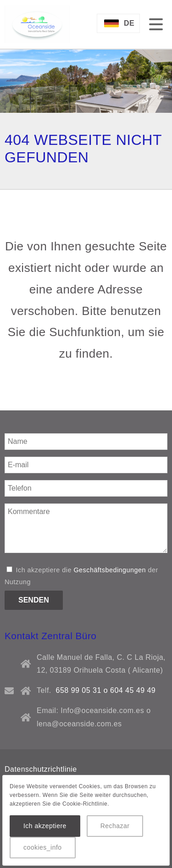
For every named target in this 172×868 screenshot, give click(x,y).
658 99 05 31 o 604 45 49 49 (106, 690)
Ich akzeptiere (45, 826)
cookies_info (43, 847)
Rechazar (115, 826)
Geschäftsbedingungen (110, 570)
